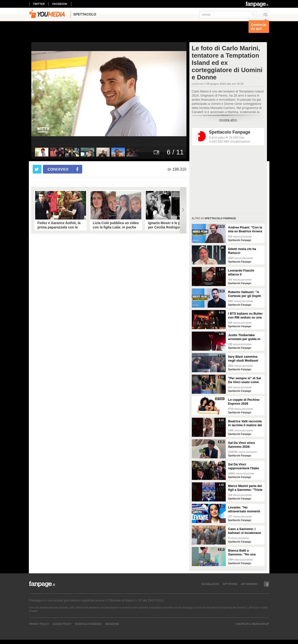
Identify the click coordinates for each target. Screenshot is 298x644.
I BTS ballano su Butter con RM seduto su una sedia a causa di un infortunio (246, 316)
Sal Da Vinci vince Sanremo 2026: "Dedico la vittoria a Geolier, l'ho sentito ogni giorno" (243, 445)
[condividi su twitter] (37, 169)
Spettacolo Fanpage (230, 132)
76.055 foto (237, 138)
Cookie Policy (62, 624)
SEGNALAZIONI (210, 584)
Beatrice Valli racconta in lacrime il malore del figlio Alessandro (245, 423)
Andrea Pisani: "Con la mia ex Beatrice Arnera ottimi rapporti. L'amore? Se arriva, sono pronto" (245, 229)
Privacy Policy (39, 624)
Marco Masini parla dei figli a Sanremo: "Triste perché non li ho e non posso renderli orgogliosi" (245, 488)
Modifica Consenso (88, 624)
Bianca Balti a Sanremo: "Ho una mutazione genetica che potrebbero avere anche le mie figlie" (244, 553)
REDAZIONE (112, 624)
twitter (39, 4)
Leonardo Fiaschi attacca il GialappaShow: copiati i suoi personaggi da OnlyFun (245, 273)
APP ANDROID (249, 584)
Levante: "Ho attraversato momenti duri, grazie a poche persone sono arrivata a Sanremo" (245, 509)
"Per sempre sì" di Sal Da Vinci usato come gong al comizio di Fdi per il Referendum (245, 380)
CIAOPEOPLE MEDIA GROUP (252, 624)
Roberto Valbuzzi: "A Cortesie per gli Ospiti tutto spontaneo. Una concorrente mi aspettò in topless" (246, 294)
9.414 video (217, 138)
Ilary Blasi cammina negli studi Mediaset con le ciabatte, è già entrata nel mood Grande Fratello (244, 359)
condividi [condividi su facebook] (58, 169)
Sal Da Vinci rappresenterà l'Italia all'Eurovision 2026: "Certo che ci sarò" (244, 466)
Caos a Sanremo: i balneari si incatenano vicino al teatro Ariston (245, 531)
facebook (60, 4)
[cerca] (228, 15)
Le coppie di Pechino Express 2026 (244, 402)
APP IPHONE (230, 584)
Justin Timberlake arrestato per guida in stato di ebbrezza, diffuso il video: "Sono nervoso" (245, 337)
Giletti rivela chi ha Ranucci (242, 251)
